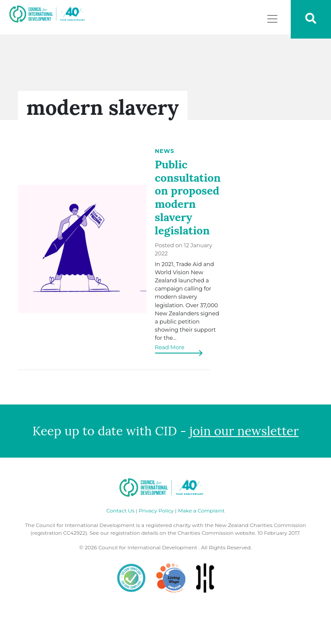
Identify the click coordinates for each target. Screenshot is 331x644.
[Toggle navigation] (272, 19)
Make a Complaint (201, 511)
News (165, 151)
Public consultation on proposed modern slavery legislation (188, 197)
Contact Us (120, 511)
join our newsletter (244, 431)
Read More (170, 347)
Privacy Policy (156, 511)
